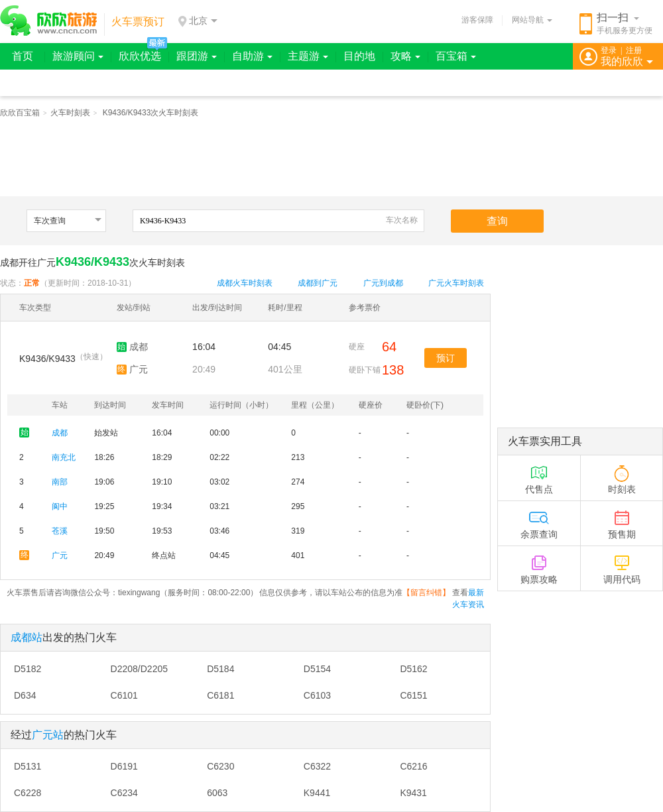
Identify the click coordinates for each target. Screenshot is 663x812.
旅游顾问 (78, 56)
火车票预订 (138, 22)
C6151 (413, 695)
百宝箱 (456, 56)
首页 (23, 56)
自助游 (252, 56)
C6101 (124, 695)
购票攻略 (539, 565)
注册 (634, 50)
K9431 (413, 793)
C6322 (317, 766)
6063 (217, 793)
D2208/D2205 (139, 669)
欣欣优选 (140, 56)
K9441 (317, 793)
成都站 (27, 637)
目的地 (359, 56)
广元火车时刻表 (456, 283)
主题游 (308, 56)
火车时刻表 (70, 113)
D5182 (28, 669)
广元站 (48, 735)
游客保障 (477, 20)
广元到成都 (383, 283)
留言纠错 (426, 593)
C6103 (317, 695)
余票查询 (539, 520)
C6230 (220, 766)
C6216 (413, 766)
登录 (609, 50)
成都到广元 (318, 283)
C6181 (220, 695)
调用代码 (622, 565)
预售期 (622, 520)
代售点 (539, 475)
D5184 (220, 669)
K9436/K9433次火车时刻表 (151, 113)
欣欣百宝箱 (20, 113)
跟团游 (197, 56)
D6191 (124, 766)
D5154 (317, 669)
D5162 (413, 669)
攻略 (405, 56)
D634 (25, 695)
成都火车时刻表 (245, 283)
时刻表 (622, 475)
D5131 (28, 766)
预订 (446, 358)
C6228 (28, 793)
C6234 (124, 793)
